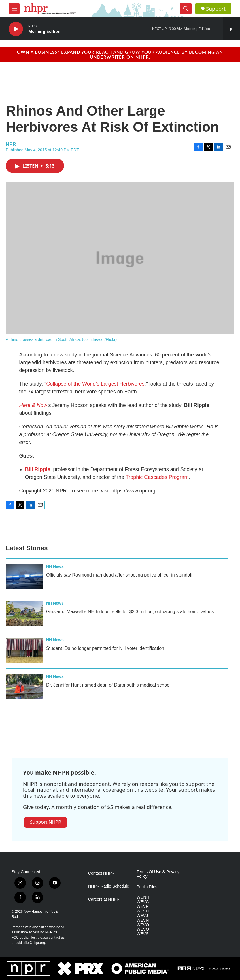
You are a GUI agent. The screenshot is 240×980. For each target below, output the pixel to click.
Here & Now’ (34, 405)
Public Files (147, 887)
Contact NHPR (101, 873)
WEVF (142, 906)
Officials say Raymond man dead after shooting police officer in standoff (119, 575)
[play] (16, 29)
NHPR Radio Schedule (109, 886)
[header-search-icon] (186, 9)
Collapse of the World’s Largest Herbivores (95, 384)
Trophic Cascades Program (157, 477)
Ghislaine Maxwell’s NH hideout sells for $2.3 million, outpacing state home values (130, 612)
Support (216, 9)
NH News (55, 566)
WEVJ (142, 916)
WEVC (143, 902)
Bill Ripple (38, 469)
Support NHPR (46, 822)
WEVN (143, 920)
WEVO (143, 925)
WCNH (143, 897)
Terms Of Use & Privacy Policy (158, 874)
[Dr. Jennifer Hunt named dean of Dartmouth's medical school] (24, 687)
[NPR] (29, 968)
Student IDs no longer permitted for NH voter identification (105, 648)
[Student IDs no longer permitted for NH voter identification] (24, 650)
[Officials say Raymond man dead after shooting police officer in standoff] (24, 577)
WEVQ (143, 929)
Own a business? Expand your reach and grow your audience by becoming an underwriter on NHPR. (120, 54)
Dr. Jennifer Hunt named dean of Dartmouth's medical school (108, 685)
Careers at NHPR (104, 899)
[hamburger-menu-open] (14, 9)
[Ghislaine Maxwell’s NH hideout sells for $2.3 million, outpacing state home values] (24, 613)
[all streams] (232, 29)
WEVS (142, 934)
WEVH (143, 911)
